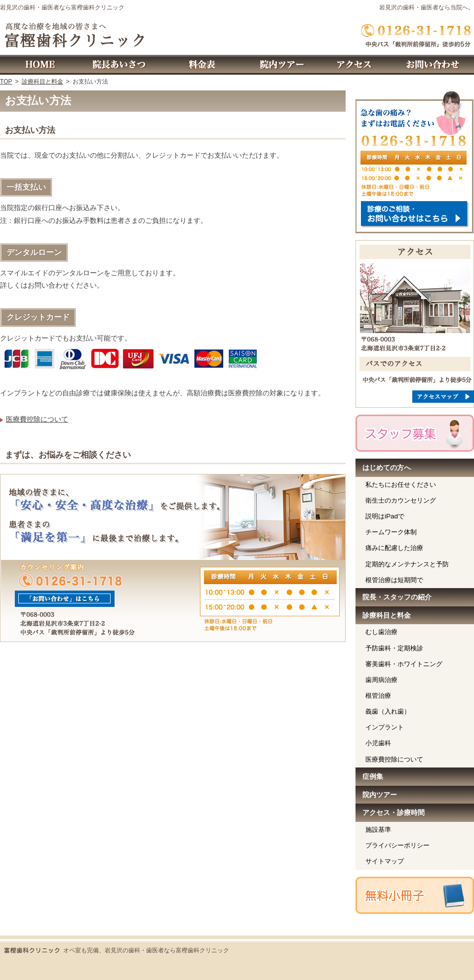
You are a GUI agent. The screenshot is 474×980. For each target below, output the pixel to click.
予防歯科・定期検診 (394, 648)
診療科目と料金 (387, 615)
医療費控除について (37, 419)
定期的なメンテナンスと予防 (407, 564)
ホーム (39, 65)
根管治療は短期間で (394, 580)
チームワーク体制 (391, 532)
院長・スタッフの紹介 (397, 597)
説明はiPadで (385, 516)
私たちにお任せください (401, 485)
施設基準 (378, 830)
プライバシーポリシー (397, 845)
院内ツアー (380, 795)
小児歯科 (378, 743)
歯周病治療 (381, 680)
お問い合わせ (434, 65)
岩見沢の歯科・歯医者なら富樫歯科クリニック (62, 7)
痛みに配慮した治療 (394, 548)
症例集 (373, 776)
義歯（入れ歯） (388, 711)
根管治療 (378, 696)
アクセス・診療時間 (394, 812)
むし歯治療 (381, 632)
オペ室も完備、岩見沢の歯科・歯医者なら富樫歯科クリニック (146, 950)
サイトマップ (385, 861)
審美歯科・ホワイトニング (404, 664)
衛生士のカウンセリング (401, 500)
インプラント (385, 727)
